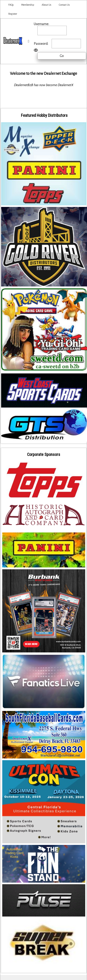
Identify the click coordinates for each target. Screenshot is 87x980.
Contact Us (64, 5)
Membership (28, 5)
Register (13, 14)
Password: (41, 44)
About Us (46, 5)
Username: (41, 24)
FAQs (11, 5)
